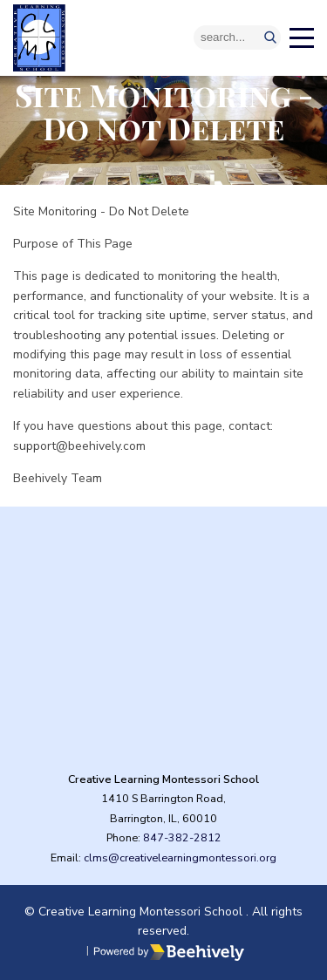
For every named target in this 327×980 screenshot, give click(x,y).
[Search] (237, 37)
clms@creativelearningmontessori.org (180, 857)
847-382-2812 (182, 837)
